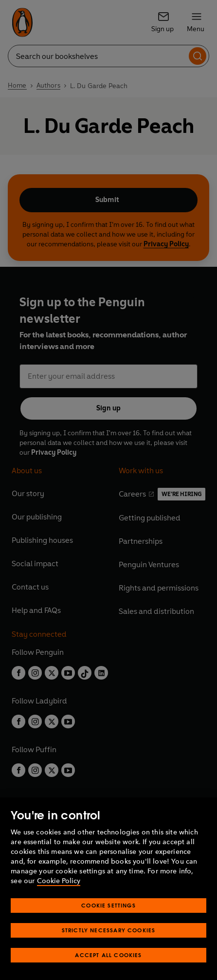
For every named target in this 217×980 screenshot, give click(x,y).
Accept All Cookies (108, 955)
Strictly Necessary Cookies (109, 930)
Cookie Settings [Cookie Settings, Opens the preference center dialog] (108, 905)
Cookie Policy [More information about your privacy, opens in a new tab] (59, 881)
